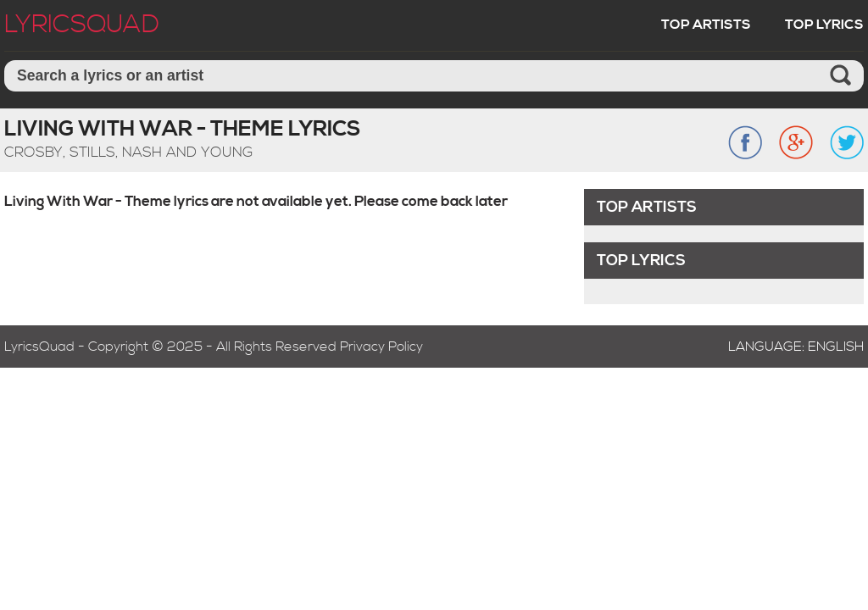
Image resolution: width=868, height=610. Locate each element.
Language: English (796, 347)
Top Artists (706, 25)
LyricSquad (82, 25)
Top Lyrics (824, 25)
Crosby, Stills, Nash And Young (129, 152)
